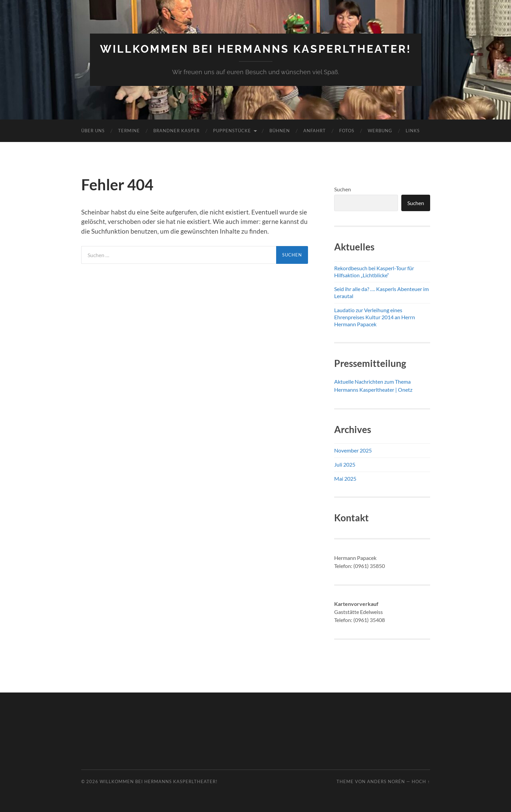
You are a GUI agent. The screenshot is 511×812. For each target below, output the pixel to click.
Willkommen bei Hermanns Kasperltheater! (256, 49)
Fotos (347, 131)
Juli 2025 (345, 464)
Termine (129, 131)
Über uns (93, 131)
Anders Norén (386, 781)
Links (413, 131)
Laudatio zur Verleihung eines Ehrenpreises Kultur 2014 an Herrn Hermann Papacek (375, 317)
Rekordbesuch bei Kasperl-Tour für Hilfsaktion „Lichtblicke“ (374, 272)
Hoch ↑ (421, 781)
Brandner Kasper (176, 131)
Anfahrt (315, 131)
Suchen (343, 189)
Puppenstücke (232, 131)
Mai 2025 (345, 479)
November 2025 (353, 450)
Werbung (380, 131)
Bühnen (280, 131)
